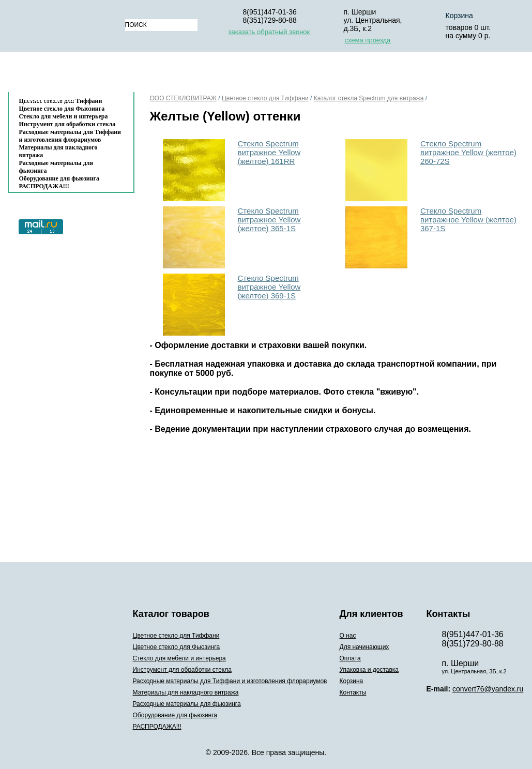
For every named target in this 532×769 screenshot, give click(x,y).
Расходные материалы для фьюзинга (56, 167)
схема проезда (368, 40)
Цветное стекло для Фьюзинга (177, 647)
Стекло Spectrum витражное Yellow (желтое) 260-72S (468, 152)
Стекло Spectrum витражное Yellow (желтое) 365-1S (269, 220)
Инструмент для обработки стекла (67, 124)
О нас (150, 74)
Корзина (444, 74)
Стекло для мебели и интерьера (64, 116)
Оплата (284, 74)
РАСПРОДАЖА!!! (44, 186)
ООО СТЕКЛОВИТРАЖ (183, 98)
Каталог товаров (66, 74)
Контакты (50, 99)
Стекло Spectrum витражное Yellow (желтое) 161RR (269, 152)
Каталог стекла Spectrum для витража (369, 98)
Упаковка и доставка (363, 74)
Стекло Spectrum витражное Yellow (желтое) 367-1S (468, 220)
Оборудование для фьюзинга (59, 178)
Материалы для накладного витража (58, 151)
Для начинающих (215, 74)
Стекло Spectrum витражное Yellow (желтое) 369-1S (269, 287)
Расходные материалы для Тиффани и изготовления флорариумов (70, 136)
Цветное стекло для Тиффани (265, 98)
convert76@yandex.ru (488, 689)
